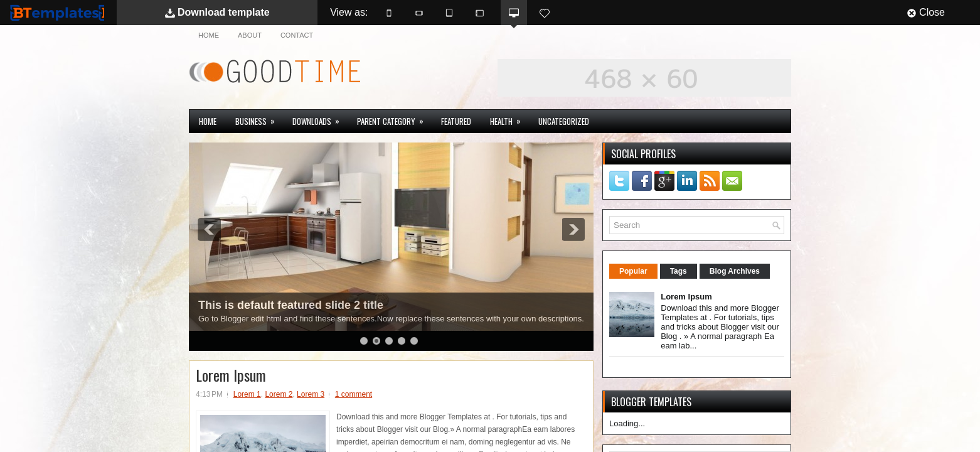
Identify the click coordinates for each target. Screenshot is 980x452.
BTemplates (57, 12)
